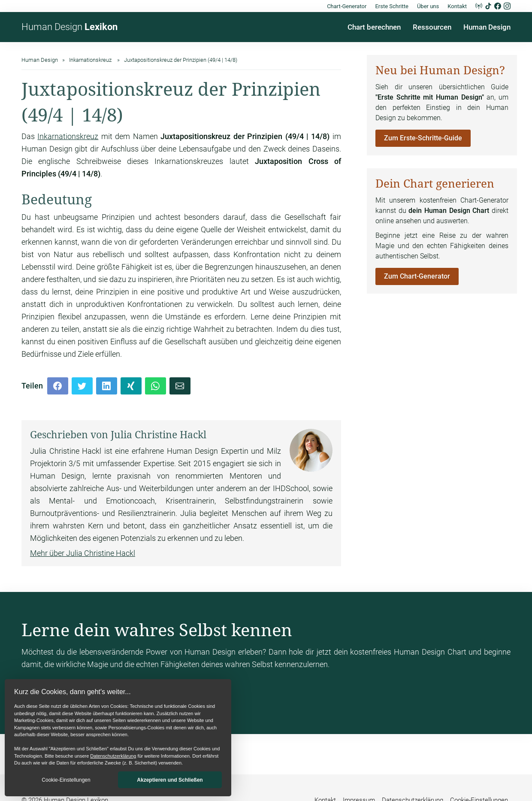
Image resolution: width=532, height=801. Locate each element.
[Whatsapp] (156, 386)
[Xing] (131, 386)
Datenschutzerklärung (113, 756)
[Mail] (180, 386)
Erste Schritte (392, 6)
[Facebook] (58, 386)
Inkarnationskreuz (68, 136)
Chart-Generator (347, 6)
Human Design (70, 27)
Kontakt (457, 6)
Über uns (428, 6)
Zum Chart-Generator (417, 276)
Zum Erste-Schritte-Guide (423, 138)
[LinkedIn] (107, 386)
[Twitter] (82, 386)
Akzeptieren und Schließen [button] (170, 780)
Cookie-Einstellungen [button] (66, 780)
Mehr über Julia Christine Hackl (83, 553)
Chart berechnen (374, 27)
